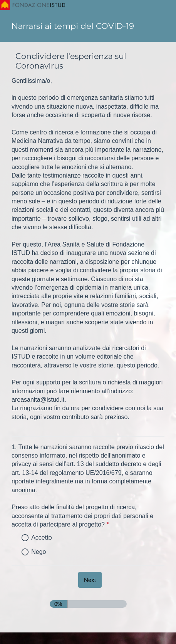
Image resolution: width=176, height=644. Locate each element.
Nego (39, 552)
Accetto (41, 538)
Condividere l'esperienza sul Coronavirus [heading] (71, 61)
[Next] (90, 580)
